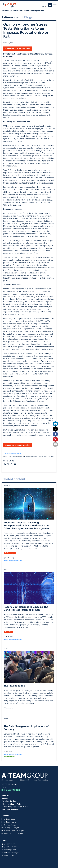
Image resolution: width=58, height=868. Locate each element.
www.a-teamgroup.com (11, 784)
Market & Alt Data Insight (14, 834)
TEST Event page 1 (14, 686)
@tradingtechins (10, 850)
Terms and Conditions (10, 810)
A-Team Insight (10, 822)
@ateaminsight (10, 844)
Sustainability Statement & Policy (15, 807)
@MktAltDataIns (10, 855)
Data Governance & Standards (12, 457)
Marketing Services (9, 801)
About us (5, 795)
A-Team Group (10, 819)
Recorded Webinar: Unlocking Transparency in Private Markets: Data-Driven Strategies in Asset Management (27, 525)
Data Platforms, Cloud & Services (33, 457)
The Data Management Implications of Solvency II (26, 728)
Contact (5, 798)
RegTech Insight (10, 756)
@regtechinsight (10, 847)
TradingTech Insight (12, 828)
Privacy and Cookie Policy (12, 804)
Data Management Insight (13, 453)
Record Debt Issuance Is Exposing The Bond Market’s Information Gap (26, 608)
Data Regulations (49, 457)
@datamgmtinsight (11, 853)
